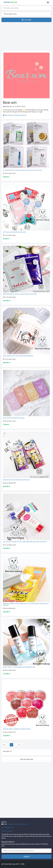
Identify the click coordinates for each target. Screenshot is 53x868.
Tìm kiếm (26, 20)
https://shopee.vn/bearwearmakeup (15, 115)
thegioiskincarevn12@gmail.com (17, 824)
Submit (26, 857)
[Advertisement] (26, 37)
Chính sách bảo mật (8, 828)
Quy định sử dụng (7, 831)
